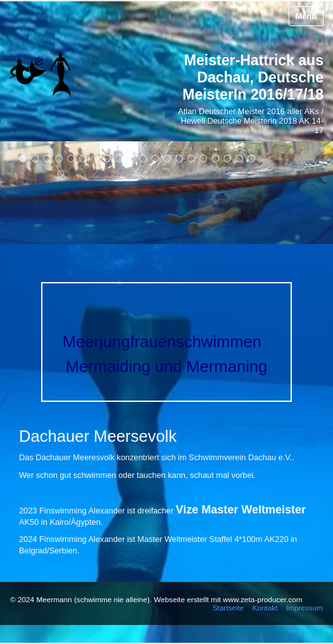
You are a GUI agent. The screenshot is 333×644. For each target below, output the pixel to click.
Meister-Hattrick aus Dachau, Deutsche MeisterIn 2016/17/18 (253, 77)
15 (192, 158)
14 (179, 158)
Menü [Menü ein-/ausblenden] (306, 16)
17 (216, 158)
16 (204, 158)
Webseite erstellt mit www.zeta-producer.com (228, 599)
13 (167, 158)
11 (143, 158)
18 (228, 158)
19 (240, 158)
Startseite (229, 608)
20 (252, 158)
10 (131, 158)
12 (155, 158)
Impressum (305, 608)
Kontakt (265, 608)
